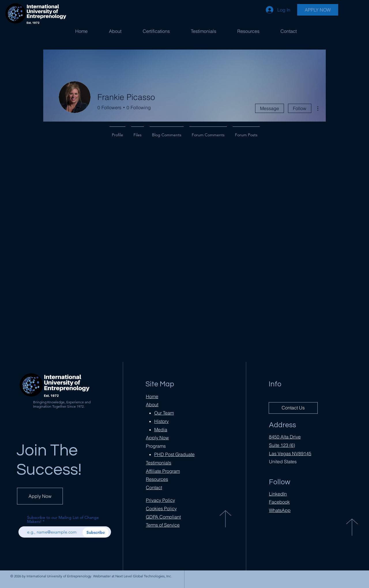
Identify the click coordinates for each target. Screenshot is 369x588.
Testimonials (159, 463)
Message (270, 108)
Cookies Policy (161, 508)
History (161, 421)
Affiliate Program (163, 471)
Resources (157, 479)
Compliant (163, 517)
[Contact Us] (293, 408)
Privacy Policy (160, 500)
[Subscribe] (96, 533)
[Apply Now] (40, 496)
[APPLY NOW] (318, 10)
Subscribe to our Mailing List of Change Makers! (63, 519)
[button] (156, 31)
